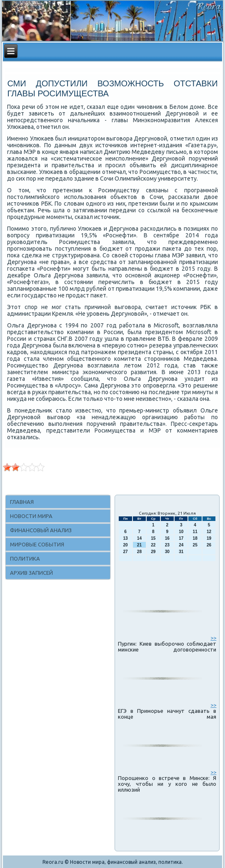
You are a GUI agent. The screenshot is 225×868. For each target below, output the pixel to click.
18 (195, 538)
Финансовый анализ (41, 530)
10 (181, 532)
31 (181, 552)
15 (153, 538)
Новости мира (31, 516)
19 (209, 538)
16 (167, 538)
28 (139, 552)
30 (167, 552)
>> (213, 638)
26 (209, 545)
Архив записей (31, 573)
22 (153, 545)
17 (181, 538)
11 (195, 532)
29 (153, 552)
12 (209, 532)
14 (139, 538)
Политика (25, 559)
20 (125, 545)
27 (125, 552)
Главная (22, 502)
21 (139, 545)
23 (167, 545)
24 (181, 545)
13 (125, 538)
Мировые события (37, 544)
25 (195, 545)
